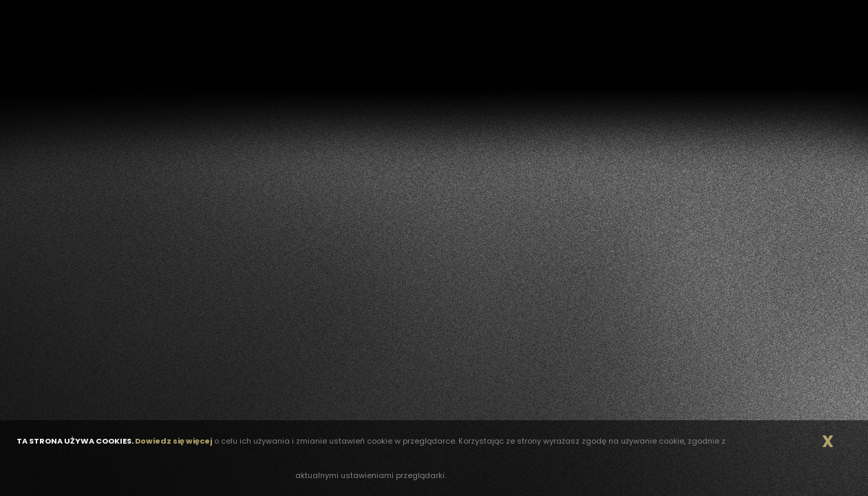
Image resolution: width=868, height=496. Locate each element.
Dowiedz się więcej (173, 441)
